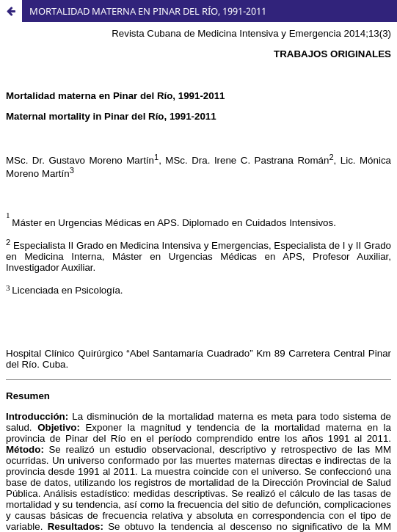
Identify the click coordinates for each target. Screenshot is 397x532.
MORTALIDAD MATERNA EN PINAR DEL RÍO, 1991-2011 (148, 11)
